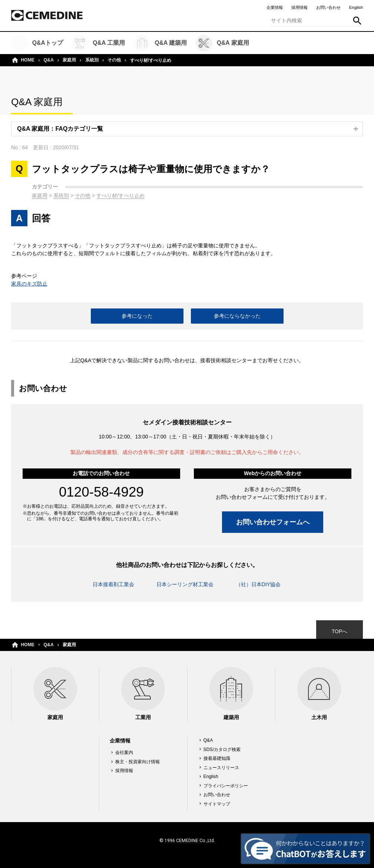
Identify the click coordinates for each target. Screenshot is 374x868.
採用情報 (299, 7)
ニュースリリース (221, 768)
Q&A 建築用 (160, 43)
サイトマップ (217, 804)
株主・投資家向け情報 (138, 762)
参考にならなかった (237, 316)
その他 (114, 60)
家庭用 (69, 60)
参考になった (137, 316)
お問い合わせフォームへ (273, 522)
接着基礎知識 (217, 758)
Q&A (49, 60)
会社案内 (124, 752)
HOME (28, 60)
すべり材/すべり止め (120, 196)
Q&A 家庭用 (222, 43)
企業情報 (275, 7)
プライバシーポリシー (226, 786)
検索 (357, 21)
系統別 (92, 60)
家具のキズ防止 (29, 284)
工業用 (143, 693)
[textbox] (317, 21)
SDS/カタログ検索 (222, 750)
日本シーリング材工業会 (185, 584)
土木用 (319, 693)
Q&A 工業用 (98, 43)
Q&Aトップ (37, 43)
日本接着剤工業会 (113, 584)
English (356, 7)
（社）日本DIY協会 (258, 584)
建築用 (231, 693)
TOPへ (340, 631)
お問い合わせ (328, 7)
